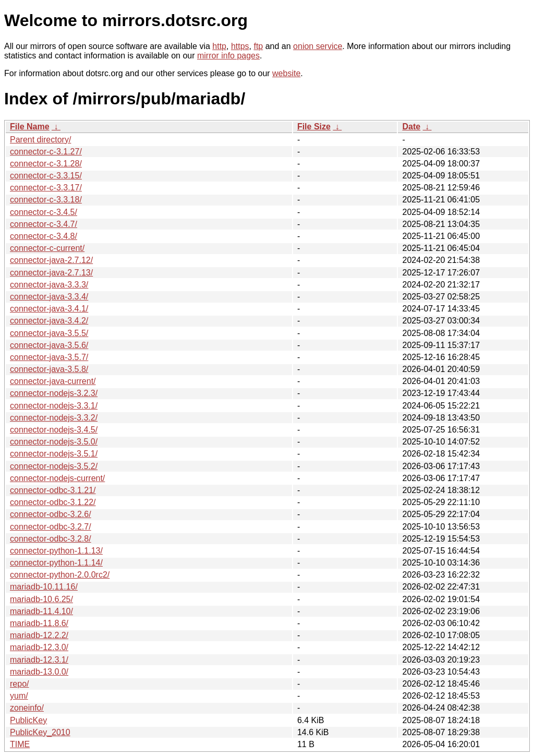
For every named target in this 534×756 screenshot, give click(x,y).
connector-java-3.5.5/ (49, 333)
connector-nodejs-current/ (57, 478)
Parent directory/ (40, 140)
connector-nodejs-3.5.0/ (54, 442)
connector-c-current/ (47, 248)
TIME (20, 744)
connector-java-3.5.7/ (49, 357)
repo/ (19, 684)
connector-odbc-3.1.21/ (53, 490)
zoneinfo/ (27, 708)
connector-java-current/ (53, 381)
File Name (30, 127)
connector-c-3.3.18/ (46, 200)
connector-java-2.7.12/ (51, 260)
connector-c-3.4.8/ (44, 236)
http (219, 46)
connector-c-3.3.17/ (46, 188)
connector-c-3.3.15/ (46, 176)
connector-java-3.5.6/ (49, 345)
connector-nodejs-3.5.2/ (54, 466)
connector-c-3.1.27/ (46, 152)
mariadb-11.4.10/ (41, 611)
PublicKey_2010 (40, 732)
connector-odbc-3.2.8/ (51, 539)
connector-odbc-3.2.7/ (51, 527)
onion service (318, 46)
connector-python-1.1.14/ (56, 563)
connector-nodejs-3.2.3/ (54, 393)
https (240, 46)
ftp (258, 46)
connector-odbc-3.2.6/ (51, 514)
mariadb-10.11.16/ (44, 587)
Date (411, 127)
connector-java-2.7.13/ (51, 273)
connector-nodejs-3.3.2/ (54, 418)
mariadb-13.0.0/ (39, 672)
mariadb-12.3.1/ (39, 660)
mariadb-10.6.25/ (41, 599)
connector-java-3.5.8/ (49, 369)
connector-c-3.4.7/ (44, 224)
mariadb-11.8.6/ (39, 623)
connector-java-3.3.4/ (49, 297)
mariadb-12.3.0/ (39, 647)
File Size (314, 127)
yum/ (19, 696)
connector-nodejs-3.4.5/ (54, 430)
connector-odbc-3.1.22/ (53, 502)
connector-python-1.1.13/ (56, 551)
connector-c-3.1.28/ (46, 164)
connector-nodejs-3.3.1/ (54, 406)
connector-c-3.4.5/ (44, 212)
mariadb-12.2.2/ (39, 635)
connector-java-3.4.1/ (49, 309)
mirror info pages (228, 56)
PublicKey (28, 720)
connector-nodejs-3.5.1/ (54, 454)
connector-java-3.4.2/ (49, 321)
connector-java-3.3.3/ (49, 285)
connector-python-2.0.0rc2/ (60, 575)
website (286, 73)
